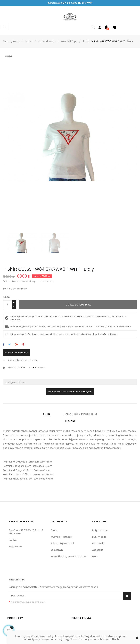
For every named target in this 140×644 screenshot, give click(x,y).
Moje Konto (15, 547)
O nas (54, 530)
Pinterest (23, 345)
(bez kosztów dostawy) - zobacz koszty (32, 281)
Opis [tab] (46, 414)
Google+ (16, 345)
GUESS (22, 368)
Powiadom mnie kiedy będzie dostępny (70, 392)
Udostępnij (4, 345)
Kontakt (13, 540)
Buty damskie (100, 530)
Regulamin (57, 550)
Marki (95, 556)
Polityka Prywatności (62, 543)
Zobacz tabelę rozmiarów (23, 360)
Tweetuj (10, 345)
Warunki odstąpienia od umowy (69, 556)
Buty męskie (99, 537)
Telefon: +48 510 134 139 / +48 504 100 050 (26, 532)
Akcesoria (98, 550)
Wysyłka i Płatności (61, 537)
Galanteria (98, 543)
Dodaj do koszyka (78, 305)
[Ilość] (7, 305)
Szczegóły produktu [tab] (80, 414)
